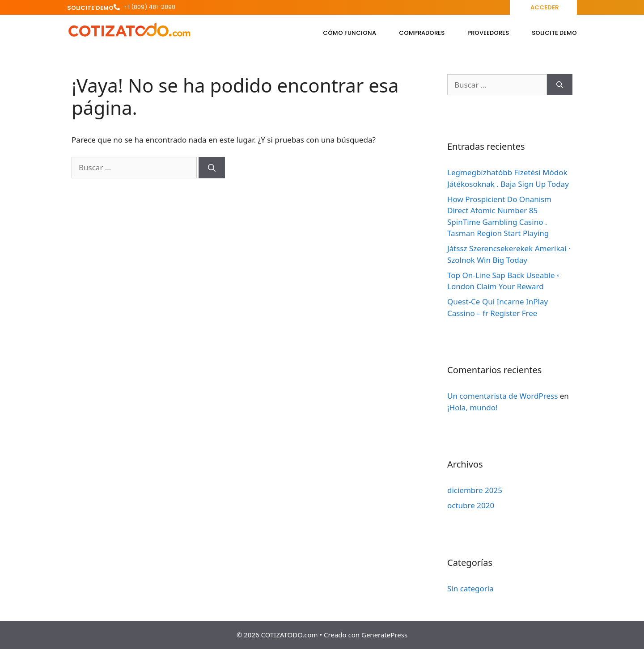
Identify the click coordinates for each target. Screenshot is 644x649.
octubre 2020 (471, 505)
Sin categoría (470, 588)
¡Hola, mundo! (472, 407)
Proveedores (488, 33)
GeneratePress (384, 635)
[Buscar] (212, 168)
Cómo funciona (350, 33)
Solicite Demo (554, 33)
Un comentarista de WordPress (502, 396)
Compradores (422, 33)
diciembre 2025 (475, 490)
